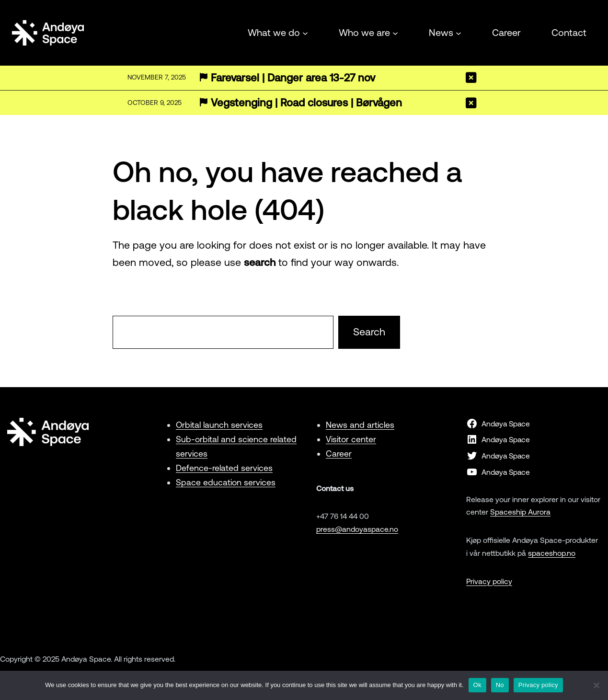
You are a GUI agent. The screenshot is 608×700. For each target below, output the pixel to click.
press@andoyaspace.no (357, 529)
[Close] (471, 78)
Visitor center (351, 439)
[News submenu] (459, 33)
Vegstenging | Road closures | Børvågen (306, 103)
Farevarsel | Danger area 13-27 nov (293, 78)
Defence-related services (224, 468)
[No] (596, 685)
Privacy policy (489, 581)
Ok (477, 685)
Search (369, 332)
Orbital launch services (219, 425)
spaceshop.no (552, 553)
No (500, 685)
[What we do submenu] (305, 33)
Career (339, 453)
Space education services (226, 482)
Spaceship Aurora (520, 512)
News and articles (360, 425)
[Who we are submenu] (395, 33)
